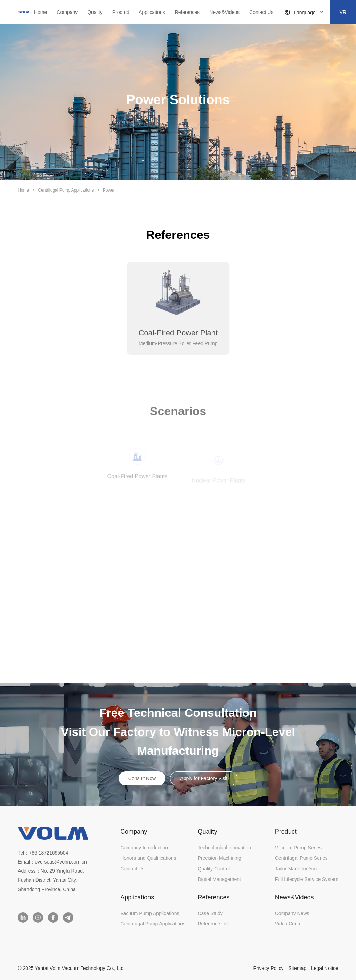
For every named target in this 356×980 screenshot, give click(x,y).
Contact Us (261, 12)
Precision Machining (219, 858)
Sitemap (297, 968)
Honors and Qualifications (148, 858)
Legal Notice (325, 968)
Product (121, 12)
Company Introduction (144, 848)
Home (41, 12)
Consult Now (142, 778)
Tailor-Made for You (296, 869)
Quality (95, 12)
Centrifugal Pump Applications (66, 190)
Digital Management (219, 879)
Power (109, 190)
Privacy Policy (268, 968)
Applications (152, 12)
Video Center (289, 924)
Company (67, 12)
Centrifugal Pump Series (301, 858)
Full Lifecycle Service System (307, 879)
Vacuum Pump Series (298, 848)
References (187, 12)
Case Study (210, 913)
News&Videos (224, 12)
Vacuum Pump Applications (150, 913)
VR (343, 12)
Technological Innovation (224, 848)
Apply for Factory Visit (204, 778)
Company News (292, 913)
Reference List (213, 924)
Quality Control (214, 869)
